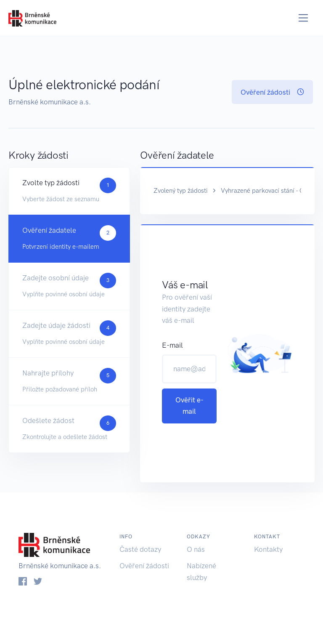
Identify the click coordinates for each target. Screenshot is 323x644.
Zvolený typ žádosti (181, 191)
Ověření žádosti (272, 92)
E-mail (172, 345)
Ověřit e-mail (189, 406)
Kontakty (268, 549)
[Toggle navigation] (303, 18)
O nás (196, 549)
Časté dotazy (140, 549)
